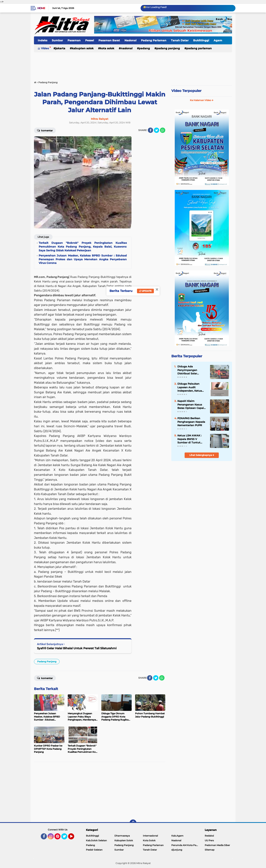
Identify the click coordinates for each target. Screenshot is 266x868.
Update (145, 291)
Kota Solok (107, 48)
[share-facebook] (150, 130)
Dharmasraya (122, 836)
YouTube (74, 838)
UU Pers (209, 840)
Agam (218, 40)
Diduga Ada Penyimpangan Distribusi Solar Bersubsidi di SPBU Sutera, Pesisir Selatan (192, 370)
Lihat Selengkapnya (202, 455)
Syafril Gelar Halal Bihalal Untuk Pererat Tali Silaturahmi (77, 648)
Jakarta (60, 48)
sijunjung (177, 850)
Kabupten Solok (83, 48)
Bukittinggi (201, 40)
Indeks (42, 40)
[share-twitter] (157, 130)
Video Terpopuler (186, 91)
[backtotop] (133, 823)
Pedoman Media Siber (217, 845)
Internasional (150, 836)
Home (41, 8)
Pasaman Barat (109, 40)
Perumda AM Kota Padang (186, 845)
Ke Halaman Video (202, 100)
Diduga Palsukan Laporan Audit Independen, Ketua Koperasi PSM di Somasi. (190, 387)
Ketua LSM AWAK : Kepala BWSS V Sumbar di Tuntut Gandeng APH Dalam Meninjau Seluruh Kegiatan (191, 439)
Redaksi (209, 836)
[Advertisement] (133, 64)
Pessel (90, 40)
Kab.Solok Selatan (96, 840)
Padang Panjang (168, 48)
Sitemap (210, 850)
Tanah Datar (180, 40)
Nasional (130, 40)
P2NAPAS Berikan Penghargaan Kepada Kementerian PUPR (191, 422)
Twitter (66, 838)
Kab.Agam (177, 836)
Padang (144, 48)
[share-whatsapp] (163, 130)
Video (45, 48)
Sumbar (57, 40)
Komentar (45, 130)
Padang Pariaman (154, 40)
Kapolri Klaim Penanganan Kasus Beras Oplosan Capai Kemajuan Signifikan (191, 405)
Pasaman (74, 40)
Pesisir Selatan (94, 850)
